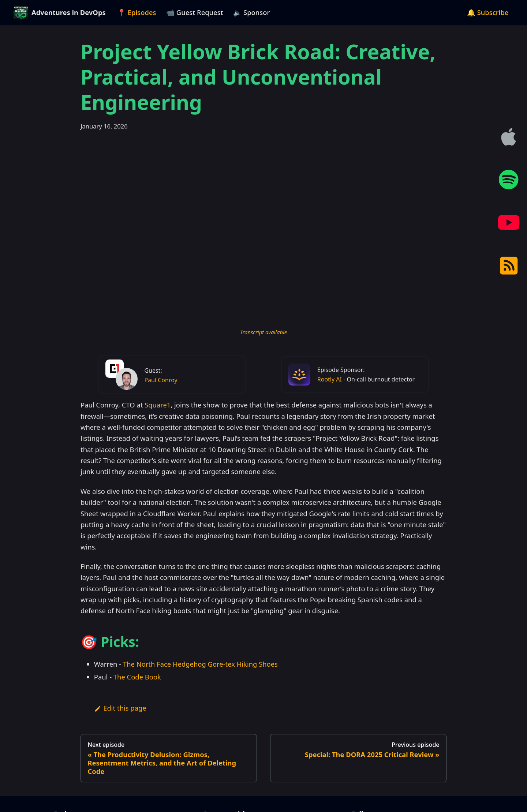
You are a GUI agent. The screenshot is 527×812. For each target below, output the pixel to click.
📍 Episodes (137, 12)
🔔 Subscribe (488, 12)
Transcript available (263, 332)
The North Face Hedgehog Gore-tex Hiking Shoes (200, 664)
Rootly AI (330, 379)
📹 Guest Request (195, 12)
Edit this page (120, 708)
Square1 (158, 405)
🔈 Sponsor (251, 12)
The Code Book (137, 677)
